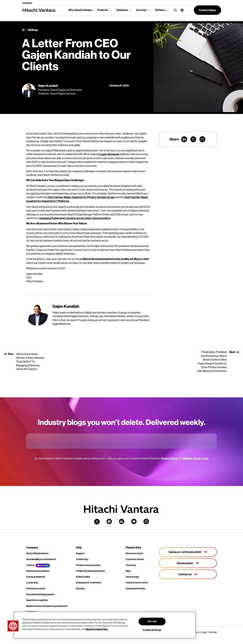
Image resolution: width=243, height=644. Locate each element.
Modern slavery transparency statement (47, 606)
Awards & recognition (37, 600)
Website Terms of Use (196, 458)
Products (103, 10)
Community (82, 559)
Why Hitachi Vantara (80, 10)
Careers (30, 565)
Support (80, 553)
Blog (128, 571)
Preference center (36, 589)
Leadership (32, 583)
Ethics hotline (83, 577)
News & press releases (38, 571)
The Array (131, 565)
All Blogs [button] (30, 30)
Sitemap (213, 632)
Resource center (134, 553)
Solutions (122, 10)
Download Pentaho (136, 589)
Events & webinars (36, 577)
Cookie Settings (152, 630)
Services (141, 10)
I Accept (152, 621)
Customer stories (135, 559)
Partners (160, 10)
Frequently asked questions (90, 571)
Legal (204, 632)
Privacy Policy (169, 458)
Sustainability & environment (41, 559)
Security (80, 589)
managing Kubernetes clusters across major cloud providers (75, 218)
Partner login (132, 577)
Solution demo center (137, 583)
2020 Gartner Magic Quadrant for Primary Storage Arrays (81, 197)
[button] (181, 10)
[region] (105, 625)
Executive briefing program (40, 594)
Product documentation (88, 565)
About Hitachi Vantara (37, 553)
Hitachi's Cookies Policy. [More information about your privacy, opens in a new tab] (97, 629)
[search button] (175, 10)
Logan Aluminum (109, 154)
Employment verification (89, 583)
